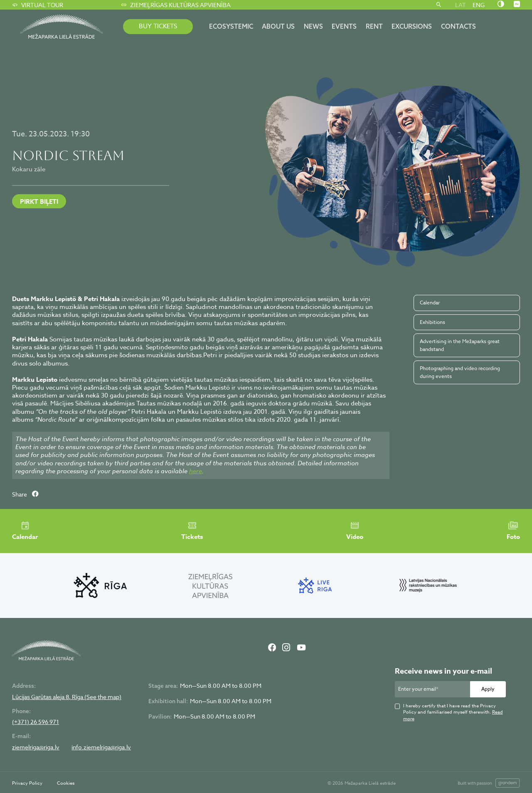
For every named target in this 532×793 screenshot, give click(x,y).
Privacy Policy (27, 783)
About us (278, 26)
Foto (513, 531)
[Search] (439, 5)
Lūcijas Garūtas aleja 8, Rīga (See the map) (67, 697)
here (196, 471)
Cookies (66, 783)
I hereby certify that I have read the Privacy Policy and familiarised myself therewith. (453, 712)
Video (355, 531)
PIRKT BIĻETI (39, 201)
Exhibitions (432, 322)
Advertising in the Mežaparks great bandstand (460, 345)
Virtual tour (37, 5)
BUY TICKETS (158, 26)
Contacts (458, 26)
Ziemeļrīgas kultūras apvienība (176, 5)
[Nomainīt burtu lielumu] (517, 5)
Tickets (192, 531)
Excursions (412, 26)
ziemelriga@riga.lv (36, 747)
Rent (374, 26)
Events (344, 26)
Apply (488, 689)
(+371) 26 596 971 (36, 722)
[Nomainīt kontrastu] (501, 5)
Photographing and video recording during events (460, 372)
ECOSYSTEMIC (231, 26)
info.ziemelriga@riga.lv (101, 747)
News (313, 26)
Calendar (430, 303)
